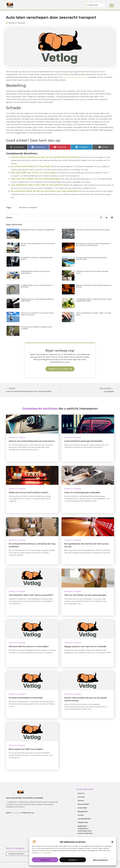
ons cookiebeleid (45, 853)
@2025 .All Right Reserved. (20, 813)
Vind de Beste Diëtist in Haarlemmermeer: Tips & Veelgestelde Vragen (94, 300)
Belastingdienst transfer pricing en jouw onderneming (35, 272)
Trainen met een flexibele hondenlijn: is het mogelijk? (36, 328)
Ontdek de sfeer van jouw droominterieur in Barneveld (37, 286)
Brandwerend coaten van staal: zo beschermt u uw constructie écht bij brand (93, 244)
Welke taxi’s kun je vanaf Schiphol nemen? (29, 492)
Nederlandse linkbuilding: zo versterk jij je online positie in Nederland (85, 830)
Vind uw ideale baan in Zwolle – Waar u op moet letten (94, 314)
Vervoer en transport (17, 23)
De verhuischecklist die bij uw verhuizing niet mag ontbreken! (45, 191)
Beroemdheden (83, 804)
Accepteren (45, 860)
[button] (112, 842)
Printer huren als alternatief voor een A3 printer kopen (38, 244)
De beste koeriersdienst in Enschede (31, 166)
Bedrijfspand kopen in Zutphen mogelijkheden (38, 230)
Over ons (81, 793)
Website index (83, 822)
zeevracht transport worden (75, 77)
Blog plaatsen (83, 811)
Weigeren (73, 860)
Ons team (81, 797)
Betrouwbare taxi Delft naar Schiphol (26, 749)
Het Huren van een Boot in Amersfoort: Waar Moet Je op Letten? (37, 314)
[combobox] (95, 5)
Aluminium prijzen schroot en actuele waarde (93, 230)
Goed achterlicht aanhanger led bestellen (83, 441)
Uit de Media (82, 808)
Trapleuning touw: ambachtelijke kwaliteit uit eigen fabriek (37, 300)
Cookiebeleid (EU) (84, 819)
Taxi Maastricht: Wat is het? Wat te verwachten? (37, 185)
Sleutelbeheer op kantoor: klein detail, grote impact (37, 258)
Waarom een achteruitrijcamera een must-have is (32, 441)
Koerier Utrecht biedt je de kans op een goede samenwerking (44, 157)
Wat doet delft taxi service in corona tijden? (34, 173)
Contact (81, 815)
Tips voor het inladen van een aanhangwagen (36, 179)
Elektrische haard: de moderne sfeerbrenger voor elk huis (94, 286)
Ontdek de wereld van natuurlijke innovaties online (92, 272)
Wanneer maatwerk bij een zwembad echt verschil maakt (92, 258)
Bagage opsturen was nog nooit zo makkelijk (85, 646)
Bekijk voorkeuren (100, 860)
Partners (81, 801)
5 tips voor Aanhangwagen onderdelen (82, 492)
